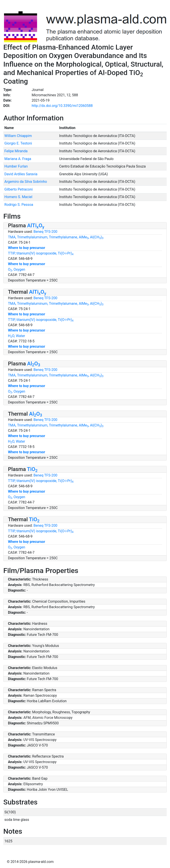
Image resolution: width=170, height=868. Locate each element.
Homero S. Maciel (18, 197)
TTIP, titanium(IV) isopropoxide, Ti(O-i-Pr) (41, 253)
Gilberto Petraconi (19, 189)
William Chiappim (18, 136)
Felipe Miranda (16, 151)
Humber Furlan (16, 166)
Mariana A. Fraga (18, 159)
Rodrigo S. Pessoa (19, 205)
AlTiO (36, 226)
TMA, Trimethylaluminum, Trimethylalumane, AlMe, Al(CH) (56, 237)
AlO (34, 364)
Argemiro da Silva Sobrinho (26, 182)
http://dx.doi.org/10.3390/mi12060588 (62, 106)
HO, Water (16, 336)
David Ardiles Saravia (21, 174)
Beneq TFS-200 (45, 232)
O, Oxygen (17, 269)
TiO (32, 469)
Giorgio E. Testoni (18, 143)
